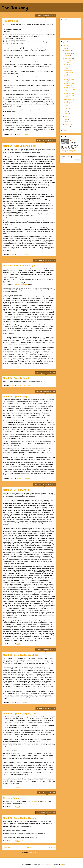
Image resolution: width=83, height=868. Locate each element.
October (67, 56)
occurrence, (23, 36)
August (67, 109)
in (35, 35)
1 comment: (26, 135)
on (21, 35)
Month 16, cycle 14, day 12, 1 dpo (20, 146)
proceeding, (30, 36)
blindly (9, 44)
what (15, 42)
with (43, 42)
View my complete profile (68, 151)
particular (6, 36)
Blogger (62, 864)
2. (4, 38)
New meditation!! (12, 798)
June (66, 114)
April (66, 119)
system (7, 38)
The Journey (15, 8)
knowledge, (31, 35)
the (39, 35)
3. (4, 40)
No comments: (26, 702)
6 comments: (27, 367)
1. (4, 35)
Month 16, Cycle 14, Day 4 (16, 396)
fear (11, 42)
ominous (43, 35)
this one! (45, 802)
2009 (65, 130)
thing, (10, 36)
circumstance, (16, 36)
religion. (47, 42)
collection (14, 38)
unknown (20, 42)
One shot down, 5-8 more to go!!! (20, 265)
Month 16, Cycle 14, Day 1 (16, 490)
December (68, 50)
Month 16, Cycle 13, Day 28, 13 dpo (21, 655)
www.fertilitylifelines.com (21, 285)
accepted (13, 44)
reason (24, 35)
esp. (33, 42)
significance (49, 35)
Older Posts (51, 847)
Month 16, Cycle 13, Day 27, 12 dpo (21, 713)
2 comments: (27, 479)
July (66, 111)
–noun (5, 33)
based (18, 35)
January (67, 127)
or (9, 35)
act (12, 40)
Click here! (34, 802)
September (68, 58)
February (68, 124)
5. (4, 44)
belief (7, 35)
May (66, 116)
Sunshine (75, 140)
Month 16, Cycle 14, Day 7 (16, 378)
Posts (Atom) (33, 852)
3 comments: (26, 254)
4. (4, 42)
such (20, 38)
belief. (25, 40)
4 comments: (27, 385)
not (15, 35)
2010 (65, 48)
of (38, 35)
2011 (65, 46)
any (5, 44)
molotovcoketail (48, 864)
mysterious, (28, 42)
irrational (7, 42)
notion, (12, 35)
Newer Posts (7, 847)
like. (39, 36)
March (67, 122)
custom (8, 40)
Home (29, 847)
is (17, 42)
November (68, 53)
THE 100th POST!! (12, 21)
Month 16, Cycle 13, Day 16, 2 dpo (20, 818)
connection (38, 42)
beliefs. (23, 38)
